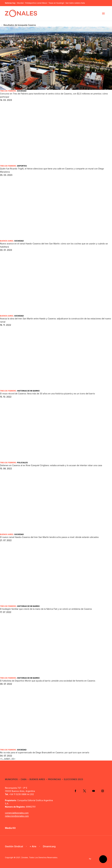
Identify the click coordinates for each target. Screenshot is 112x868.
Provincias (54, 779)
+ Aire (33, 846)
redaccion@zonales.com (17, 816)
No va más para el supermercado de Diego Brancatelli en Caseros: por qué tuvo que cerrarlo (45, 752)
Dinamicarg (49, 846)
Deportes (22, 166)
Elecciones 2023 (73, 779)
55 (13, 759)
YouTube (93, 791)
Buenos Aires (7, 241)
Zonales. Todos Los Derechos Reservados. (40, 857)
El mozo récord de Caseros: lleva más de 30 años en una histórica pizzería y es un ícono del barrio (47, 394)
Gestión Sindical (14, 846)
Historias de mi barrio (28, 391)
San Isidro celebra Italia (75, 3)
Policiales (22, 463)
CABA (24, 779)
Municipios (11, 779)
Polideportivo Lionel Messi (36, 3)
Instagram (103, 791)
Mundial (20, 3)
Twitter (84, 791)
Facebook (75, 791)
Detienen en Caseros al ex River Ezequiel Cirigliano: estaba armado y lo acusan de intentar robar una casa (51, 465)
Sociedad (22, 91)
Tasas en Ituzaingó (56, 3)
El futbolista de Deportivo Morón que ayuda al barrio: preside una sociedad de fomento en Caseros (48, 681)
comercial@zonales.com (17, 813)
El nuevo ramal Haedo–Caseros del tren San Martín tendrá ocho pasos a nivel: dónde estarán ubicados (49, 537)
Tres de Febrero (8, 91)
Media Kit (10, 828)
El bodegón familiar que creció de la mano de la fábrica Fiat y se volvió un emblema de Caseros (46, 609)
